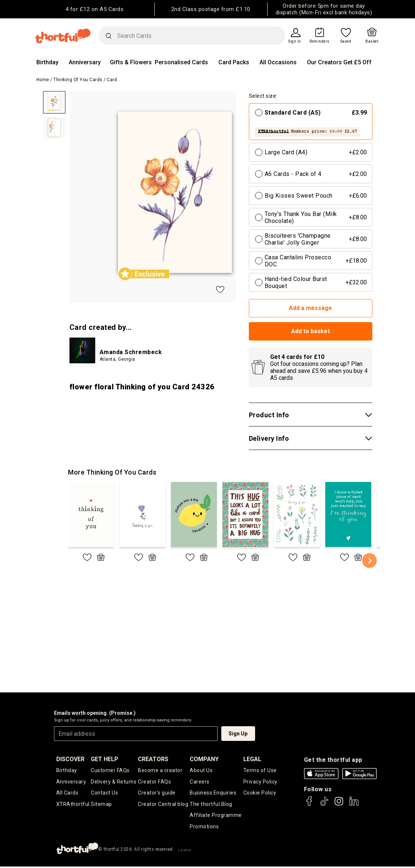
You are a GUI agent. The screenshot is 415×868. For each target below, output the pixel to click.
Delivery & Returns (114, 782)
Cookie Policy (260, 793)
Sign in (295, 42)
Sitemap (101, 805)
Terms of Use (260, 770)
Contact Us (104, 793)
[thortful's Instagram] (339, 805)
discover (70, 759)
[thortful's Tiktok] (324, 805)
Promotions (204, 828)
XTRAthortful (73, 805)
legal (252, 759)
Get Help (105, 759)
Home (43, 80)
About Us (201, 770)
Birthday (47, 62)
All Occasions (278, 62)
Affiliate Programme (216, 816)
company (204, 759)
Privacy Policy (260, 782)
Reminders (320, 42)
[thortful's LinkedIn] (354, 805)
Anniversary (85, 62)
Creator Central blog (163, 805)
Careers (200, 782)
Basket (372, 42)
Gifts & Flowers (131, 62)
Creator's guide (157, 793)
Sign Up (238, 734)
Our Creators (324, 62)
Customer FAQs (110, 770)
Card (112, 80)
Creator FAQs (154, 782)
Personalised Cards (181, 62)
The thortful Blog (211, 805)
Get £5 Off (357, 62)
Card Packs (234, 62)
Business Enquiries (213, 793)
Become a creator (160, 770)
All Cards (67, 793)
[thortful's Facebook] (310, 805)
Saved (346, 42)
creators (153, 759)
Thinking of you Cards (78, 80)
